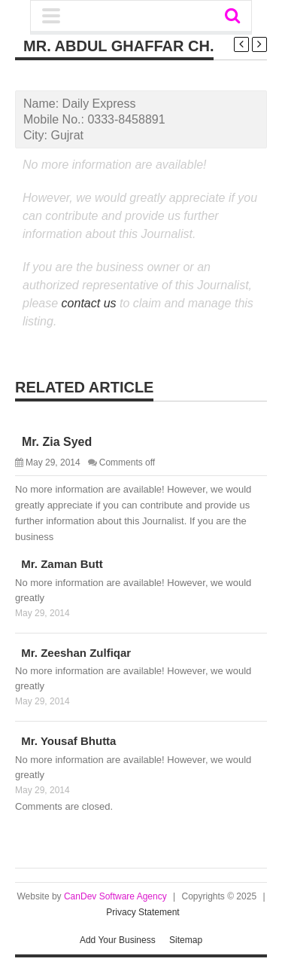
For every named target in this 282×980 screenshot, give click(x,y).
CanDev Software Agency (115, 896)
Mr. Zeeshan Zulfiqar (73, 653)
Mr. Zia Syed (53, 442)
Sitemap (186, 940)
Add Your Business (118, 940)
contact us (89, 303)
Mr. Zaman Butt (59, 564)
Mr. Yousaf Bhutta (65, 741)
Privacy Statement (143, 912)
